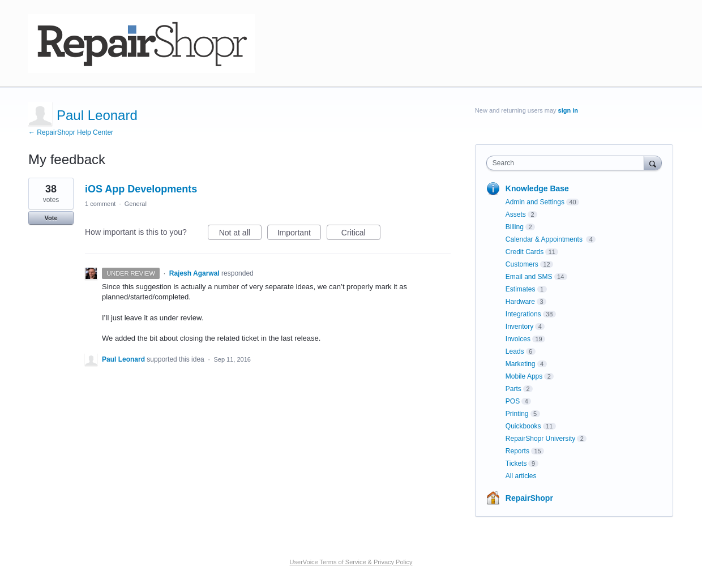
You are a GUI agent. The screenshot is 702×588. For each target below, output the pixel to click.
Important (299, 234)
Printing (517, 414)
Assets (516, 214)
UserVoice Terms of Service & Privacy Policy (351, 562)
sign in (568, 110)
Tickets (516, 463)
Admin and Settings (535, 202)
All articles (521, 476)
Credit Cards (525, 252)
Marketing (521, 364)
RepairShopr (529, 498)
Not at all (240, 234)
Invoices (518, 339)
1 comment (100, 204)
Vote (51, 218)
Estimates (521, 289)
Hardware (520, 302)
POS (513, 401)
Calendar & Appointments (545, 239)
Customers (522, 264)
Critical (361, 234)
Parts (513, 389)
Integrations (523, 314)
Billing (515, 227)
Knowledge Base (537, 188)
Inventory (519, 327)
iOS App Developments (141, 189)
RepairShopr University (540, 439)
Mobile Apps (524, 376)
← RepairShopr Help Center (71, 132)
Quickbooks (523, 426)
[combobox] (568, 163)
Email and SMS (529, 277)
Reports (517, 451)
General (136, 204)
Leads (515, 351)
